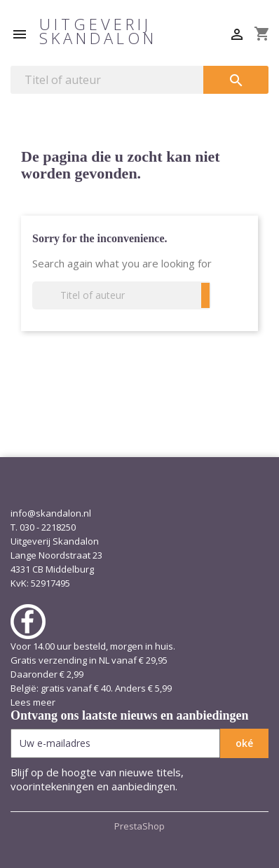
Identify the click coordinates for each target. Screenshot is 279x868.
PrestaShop (139, 826)
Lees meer (33, 702)
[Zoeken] (107, 80)
